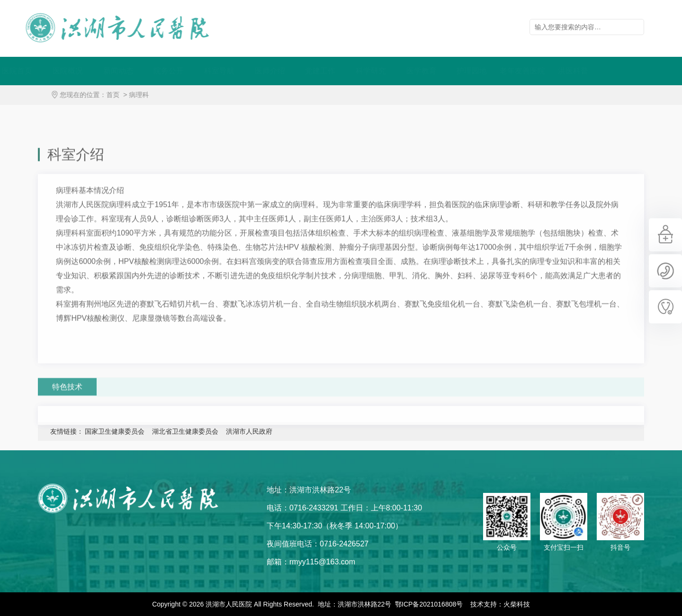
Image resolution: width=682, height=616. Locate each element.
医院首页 (45, 71)
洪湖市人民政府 (249, 431)
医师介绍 (297, 71)
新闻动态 (146, 71)
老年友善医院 (550, 71)
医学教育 (449, 71)
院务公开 (196, 71)
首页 (119, 95)
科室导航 (247, 71)
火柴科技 (517, 604)
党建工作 (348, 71)
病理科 (145, 95)
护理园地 (499, 71)
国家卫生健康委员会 (115, 431)
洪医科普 (601, 71)
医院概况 (95, 71)
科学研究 (398, 71)
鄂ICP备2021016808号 (429, 604)
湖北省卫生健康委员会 (185, 431)
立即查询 (636, 27)
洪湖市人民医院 (111, 28)
